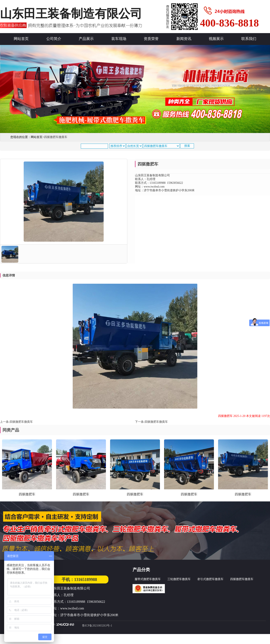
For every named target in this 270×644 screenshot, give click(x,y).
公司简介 (54, 39)
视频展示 (216, 39)
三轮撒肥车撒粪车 (179, 579)
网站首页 (21, 39)
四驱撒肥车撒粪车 (21, 422)
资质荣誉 (151, 39)
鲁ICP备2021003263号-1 (97, 626)
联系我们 (249, 39)
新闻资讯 (184, 39)
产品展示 (86, 39)
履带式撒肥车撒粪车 (148, 579)
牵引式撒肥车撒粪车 (210, 579)
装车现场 (119, 39)
